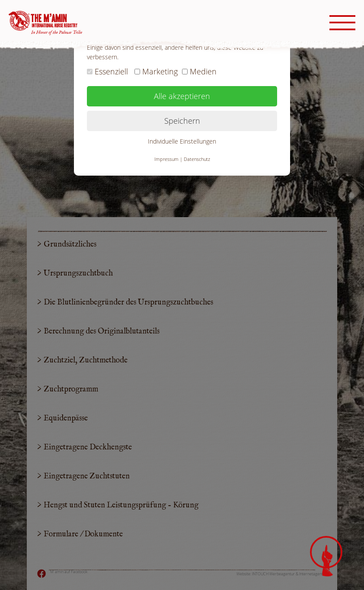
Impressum (166, 159)
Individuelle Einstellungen (182, 141)
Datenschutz (197, 159)
